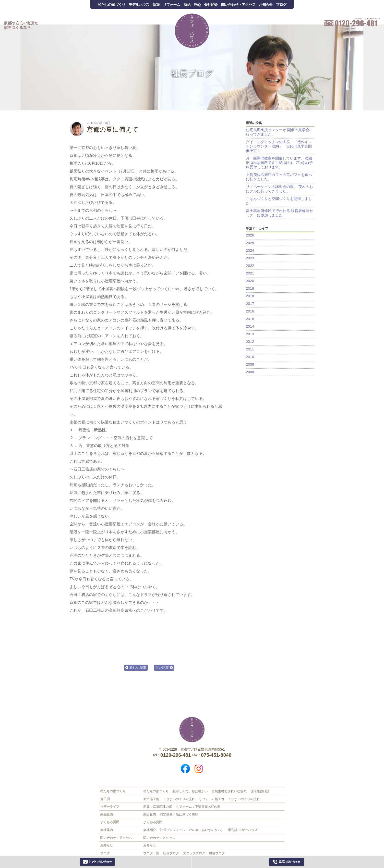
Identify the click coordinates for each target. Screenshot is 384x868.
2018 (250, 296)
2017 (250, 304)
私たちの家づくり (111, 5)
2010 (250, 357)
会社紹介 (211, 5)
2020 (250, 281)
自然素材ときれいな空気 (229, 791)
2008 (250, 372)
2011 (250, 349)
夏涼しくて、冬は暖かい (190, 791)
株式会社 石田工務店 (192, 730)
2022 (250, 266)
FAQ (197, 5)
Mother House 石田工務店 (192, 31)
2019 (250, 288)
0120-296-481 (287, 862)
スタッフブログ (194, 853)
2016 (250, 311)
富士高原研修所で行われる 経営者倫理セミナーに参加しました (279, 213)
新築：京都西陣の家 (158, 807)
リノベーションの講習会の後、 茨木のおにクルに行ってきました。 (279, 189)
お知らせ (266, 5)
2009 (250, 364)
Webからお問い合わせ (97, 862)
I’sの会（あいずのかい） (207, 830)
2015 (250, 319)
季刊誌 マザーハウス (243, 830)
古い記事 (164, 668)
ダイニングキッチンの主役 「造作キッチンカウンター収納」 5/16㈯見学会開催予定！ (279, 146)
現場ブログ (217, 853)
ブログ (281, 5)
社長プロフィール (173, 830)
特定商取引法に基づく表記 (179, 814)
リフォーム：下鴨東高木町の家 (198, 807)
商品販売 (150, 814)
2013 (250, 334)
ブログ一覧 (151, 853)
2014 (250, 326)
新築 (156, 5)
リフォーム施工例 (212, 799)
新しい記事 (136, 668)
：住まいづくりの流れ (179, 799)
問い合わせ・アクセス (238, 5)
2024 (250, 250)
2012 (250, 341)
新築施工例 (151, 799)
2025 (250, 243)
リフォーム (171, 5)
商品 (187, 5)
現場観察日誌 (260, 791)
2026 (250, 235)
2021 (250, 273)
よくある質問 (153, 822)
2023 (250, 258)
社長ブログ (192, 74)
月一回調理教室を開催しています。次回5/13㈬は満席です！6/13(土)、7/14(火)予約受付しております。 (279, 163)
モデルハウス (139, 5)
